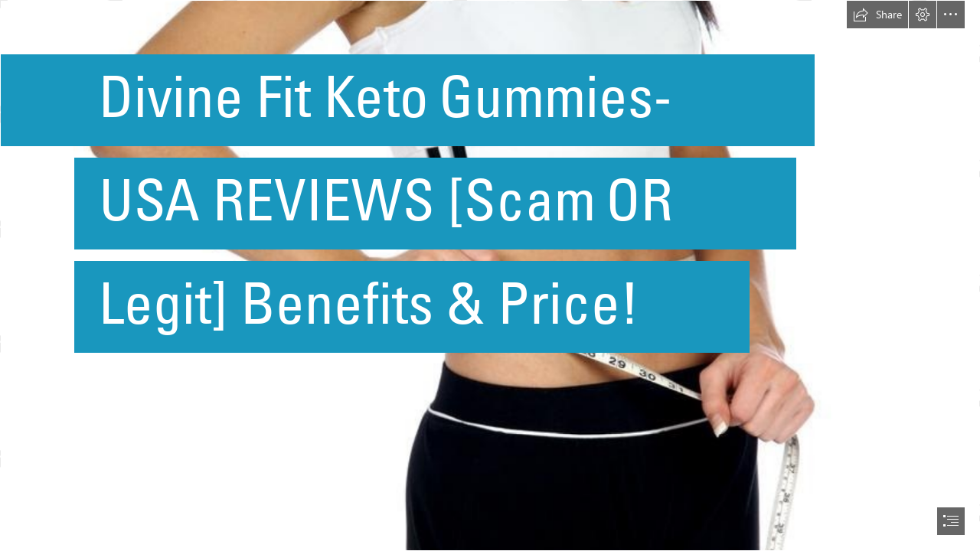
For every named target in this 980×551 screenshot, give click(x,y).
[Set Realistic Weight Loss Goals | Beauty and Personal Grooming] (490, 275)
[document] (490, 275)
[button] (877, 15)
